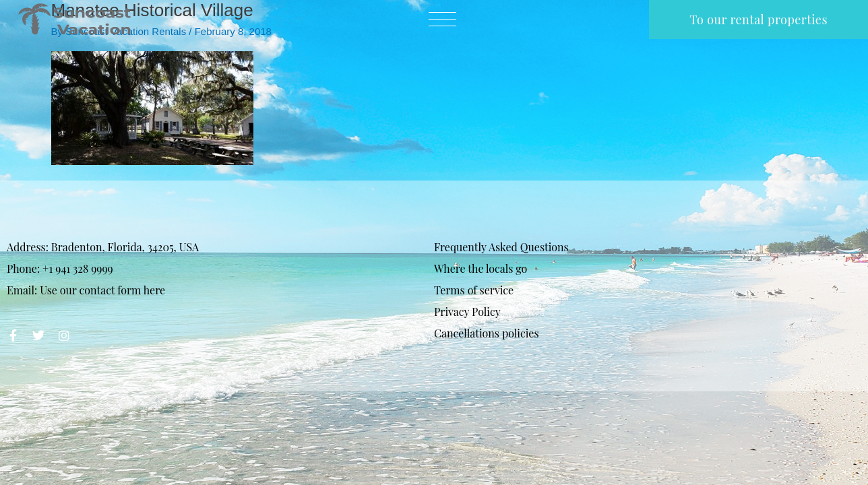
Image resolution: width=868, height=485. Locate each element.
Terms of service (474, 290)
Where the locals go (480, 268)
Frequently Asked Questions (501, 247)
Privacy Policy (467, 312)
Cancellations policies (487, 333)
